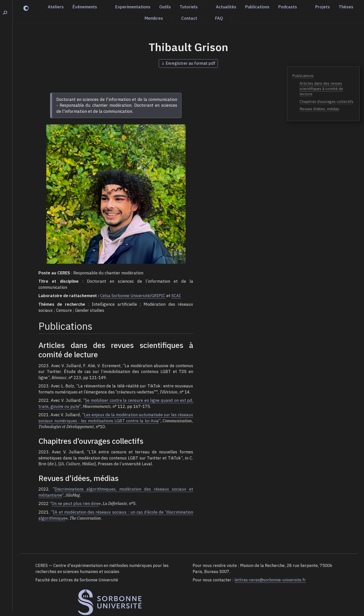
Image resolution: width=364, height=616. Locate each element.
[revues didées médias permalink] (36, 478)
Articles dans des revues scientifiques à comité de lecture (321, 89)
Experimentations (133, 7)
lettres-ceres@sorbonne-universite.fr (270, 580)
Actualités (226, 7)
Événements (85, 7)
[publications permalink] (36, 326)
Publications (257, 7)
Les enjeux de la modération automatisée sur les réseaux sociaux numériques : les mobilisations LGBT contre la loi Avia (116, 418)
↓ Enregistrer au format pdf (188, 63)
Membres (154, 18)
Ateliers (56, 7)
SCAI (176, 296)
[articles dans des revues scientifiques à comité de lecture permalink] (36, 345)
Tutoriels (189, 7)
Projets (323, 7)
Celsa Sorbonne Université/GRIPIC (133, 296)
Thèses (346, 7)
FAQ (219, 18)
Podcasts (288, 7)
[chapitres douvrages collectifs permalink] (36, 441)
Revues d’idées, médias (319, 109)
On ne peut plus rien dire (75, 503)
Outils (165, 7)
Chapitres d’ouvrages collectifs (326, 102)
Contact (189, 18)
